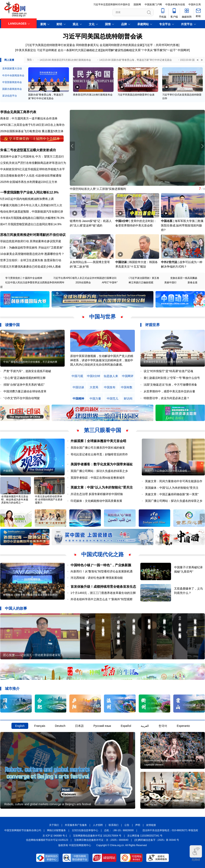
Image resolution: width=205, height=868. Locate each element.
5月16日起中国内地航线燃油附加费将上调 (27, 199)
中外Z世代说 (169, 262)
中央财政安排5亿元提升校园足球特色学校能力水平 (33, 169)
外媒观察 (8, 471)
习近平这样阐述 (47, 50)
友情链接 (151, 825)
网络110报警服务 (56, 830)
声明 (138, 825)
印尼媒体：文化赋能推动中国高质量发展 (96, 501)
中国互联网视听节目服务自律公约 (23, 830)
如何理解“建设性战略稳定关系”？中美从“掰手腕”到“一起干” (140, 50)
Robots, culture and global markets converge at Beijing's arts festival (48, 804)
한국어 (163, 726)
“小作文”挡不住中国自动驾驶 (22, 398)
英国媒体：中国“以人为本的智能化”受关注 (172, 488)
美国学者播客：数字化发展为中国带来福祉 (102, 464)
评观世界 (152, 325)
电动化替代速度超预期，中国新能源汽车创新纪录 (32, 212)
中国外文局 (195, 5)
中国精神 (78, 399)
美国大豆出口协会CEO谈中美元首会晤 (166, 471)
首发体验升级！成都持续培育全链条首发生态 (103, 587)
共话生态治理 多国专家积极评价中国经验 (97, 494)
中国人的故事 (16, 608)
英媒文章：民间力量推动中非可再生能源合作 (174, 481)
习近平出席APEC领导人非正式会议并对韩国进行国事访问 (85, 278)
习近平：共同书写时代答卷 (161, 45)
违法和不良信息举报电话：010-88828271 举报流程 (170, 830)
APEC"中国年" (110, 283)
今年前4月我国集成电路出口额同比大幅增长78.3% (32, 218)
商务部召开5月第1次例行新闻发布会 (93, 95)
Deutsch (60, 726)
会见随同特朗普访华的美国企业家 (121, 45)
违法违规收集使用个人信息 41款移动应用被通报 (31, 176)
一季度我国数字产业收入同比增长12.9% (29, 192)
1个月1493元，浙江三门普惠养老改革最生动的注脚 (103, 593)
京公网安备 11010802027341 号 (145, 836)
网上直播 (9, 60)
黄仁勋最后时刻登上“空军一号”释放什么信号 (172, 378)
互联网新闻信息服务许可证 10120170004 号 (97, 836)
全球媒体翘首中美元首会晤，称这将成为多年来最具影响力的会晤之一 (15, 500)
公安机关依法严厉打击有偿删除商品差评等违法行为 (33, 163)
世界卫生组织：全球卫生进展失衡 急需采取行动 (31, 260)
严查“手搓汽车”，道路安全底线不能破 (27, 371)
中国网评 (183, 50)
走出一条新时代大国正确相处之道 (79, 50)
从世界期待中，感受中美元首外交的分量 (169, 391)
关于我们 (54, 825)
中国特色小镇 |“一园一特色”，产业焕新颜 (101, 565)
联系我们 (114, 825)
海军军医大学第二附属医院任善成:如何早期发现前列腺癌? (182, 225)
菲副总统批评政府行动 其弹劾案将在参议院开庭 (31, 241)
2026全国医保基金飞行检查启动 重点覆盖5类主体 (32, 131)
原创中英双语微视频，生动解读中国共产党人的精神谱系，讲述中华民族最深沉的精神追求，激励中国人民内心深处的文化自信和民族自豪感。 (102, 360)
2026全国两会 (83, 283)
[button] (202, 146)
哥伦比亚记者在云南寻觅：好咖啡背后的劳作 (99, 454)
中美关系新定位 (26, 50)
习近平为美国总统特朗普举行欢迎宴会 (51, 45)
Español (126, 726)
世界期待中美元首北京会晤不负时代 (163, 362)
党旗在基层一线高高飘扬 (184, 278)
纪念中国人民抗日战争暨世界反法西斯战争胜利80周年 (35, 283)
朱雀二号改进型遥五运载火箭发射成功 (28, 150)
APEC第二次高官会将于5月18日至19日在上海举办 (32, 125)
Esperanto (183, 726)
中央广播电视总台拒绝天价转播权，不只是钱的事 (30, 362)
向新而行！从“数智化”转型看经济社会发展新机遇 (102, 571)
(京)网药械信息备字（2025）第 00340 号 (157, 840)
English (20, 726)
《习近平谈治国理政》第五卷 (143, 278)
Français (40, 726)
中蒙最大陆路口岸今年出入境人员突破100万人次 (31, 205)
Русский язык (102, 726)
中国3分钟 (122, 221)
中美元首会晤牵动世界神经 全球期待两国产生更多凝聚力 (49, 500)
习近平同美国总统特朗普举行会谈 (136, 95)
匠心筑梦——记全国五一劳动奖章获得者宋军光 (33, 655)
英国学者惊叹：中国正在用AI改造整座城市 (98, 478)
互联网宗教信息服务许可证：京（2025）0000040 (101, 840)
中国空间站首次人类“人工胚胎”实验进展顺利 (98, 189)
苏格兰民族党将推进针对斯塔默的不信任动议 (33, 235)
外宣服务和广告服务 (76, 825)
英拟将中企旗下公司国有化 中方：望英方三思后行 (32, 156)
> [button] (202, 60)
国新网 (137, 5)
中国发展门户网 (153, 5)
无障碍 (196, 853)
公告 (127, 825)
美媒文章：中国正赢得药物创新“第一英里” (172, 494)
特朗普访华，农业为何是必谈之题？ (167, 398)
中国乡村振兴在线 (175, 5)
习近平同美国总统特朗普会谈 (102, 36)
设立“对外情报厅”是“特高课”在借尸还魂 (168, 371)
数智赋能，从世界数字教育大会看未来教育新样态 (30, 595)
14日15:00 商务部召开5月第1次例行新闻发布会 (65, 60)
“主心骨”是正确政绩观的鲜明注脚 (24, 378)
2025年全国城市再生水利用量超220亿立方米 (29, 182)
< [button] (198, 60)
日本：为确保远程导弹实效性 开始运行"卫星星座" (32, 248)
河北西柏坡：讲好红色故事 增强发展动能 (97, 578)
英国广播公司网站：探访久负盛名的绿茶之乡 (99, 471)
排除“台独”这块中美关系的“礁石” (24, 385)
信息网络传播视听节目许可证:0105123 (47, 840)
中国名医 (167, 221)
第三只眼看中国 (102, 430)
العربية (145, 726)
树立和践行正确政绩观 (141, 283)
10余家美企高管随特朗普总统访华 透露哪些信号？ (32, 254)
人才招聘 (98, 825)
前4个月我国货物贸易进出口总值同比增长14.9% (31, 224)
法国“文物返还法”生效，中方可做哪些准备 (170, 385)
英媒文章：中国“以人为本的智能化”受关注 (102, 487)
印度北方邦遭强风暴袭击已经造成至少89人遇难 (30, 267)
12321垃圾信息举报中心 (85, 830)
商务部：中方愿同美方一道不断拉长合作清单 (29, 118)
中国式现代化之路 (102, 554)
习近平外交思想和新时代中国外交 (112, 5)
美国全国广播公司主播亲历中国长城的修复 (98, 448)
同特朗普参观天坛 (87, 45)
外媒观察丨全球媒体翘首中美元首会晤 (98, 441)
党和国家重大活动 (12, 69)
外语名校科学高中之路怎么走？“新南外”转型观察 (102, 599)
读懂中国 (12, 325)
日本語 (79, 726)
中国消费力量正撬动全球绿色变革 (25, 391)
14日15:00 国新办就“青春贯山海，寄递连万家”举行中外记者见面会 (136, 60)
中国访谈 (121, 262)
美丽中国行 (170, 283)
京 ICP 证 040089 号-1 (55, 836)
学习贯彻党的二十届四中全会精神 (24, 278)
